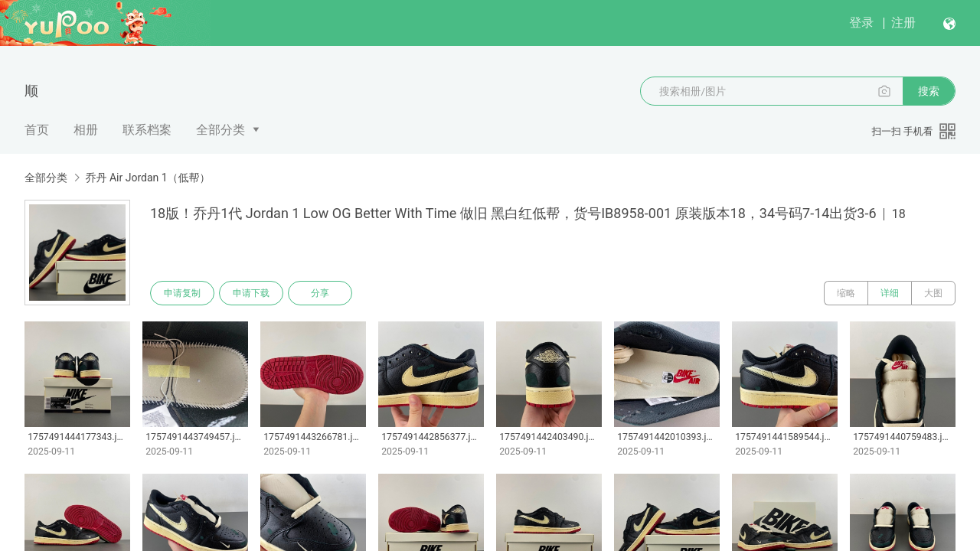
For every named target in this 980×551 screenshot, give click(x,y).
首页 (37, 130)
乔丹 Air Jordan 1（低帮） (147, 178)
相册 (86, 130)
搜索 (929, 91)
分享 (320, 293)
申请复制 (182, 293)
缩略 (846, 293)
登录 (861, 23)
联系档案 (147, 130)
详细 (890, 293)
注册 (903, 23)
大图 (933, 293)
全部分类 (220, 130)
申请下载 (251, 293)
